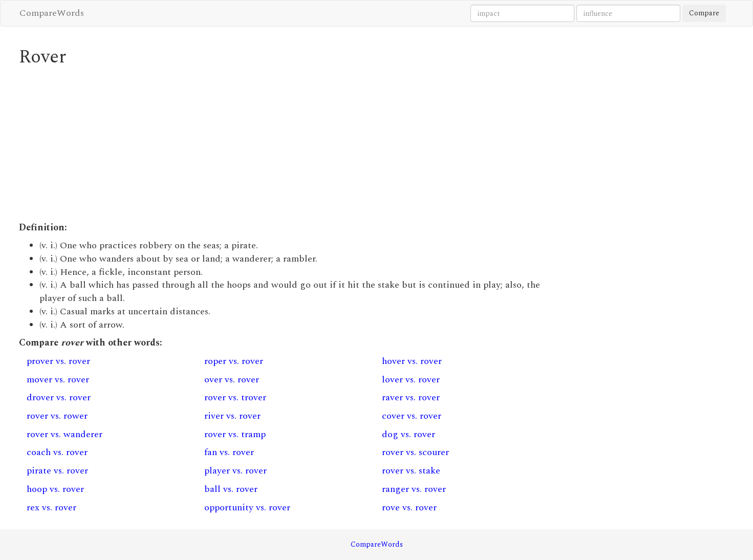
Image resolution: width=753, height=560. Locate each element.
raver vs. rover (411, 397)
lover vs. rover (411, 380)
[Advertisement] (285, 144)
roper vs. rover (234, 361)
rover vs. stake (411, 471)
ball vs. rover (231, 489)
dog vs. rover (408, 434)
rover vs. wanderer (64, 434)
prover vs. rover (58, 361)
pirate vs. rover (57, 471)
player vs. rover (235, 471)
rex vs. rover (51, 508)
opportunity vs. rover (247, 508)
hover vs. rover (412, 361)
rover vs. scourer (415, 452)
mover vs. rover (58, 380)
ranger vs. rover (414, 489)
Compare (704, 13)
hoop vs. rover (55, 489)
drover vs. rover (59, 397)
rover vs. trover (235, 397)
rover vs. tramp (235, 434)
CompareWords (52, 13)
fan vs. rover (229, 452)
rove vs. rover (409, 508)
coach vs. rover (57, 452)
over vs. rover (232, 380)
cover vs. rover (412, 416)
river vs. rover (232, 416)
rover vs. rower (57, 416)
